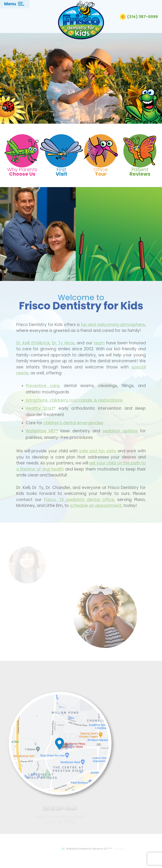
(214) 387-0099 (142, 17)
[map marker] (63, 749)
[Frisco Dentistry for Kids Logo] (81, 20)
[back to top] (142, 854)
